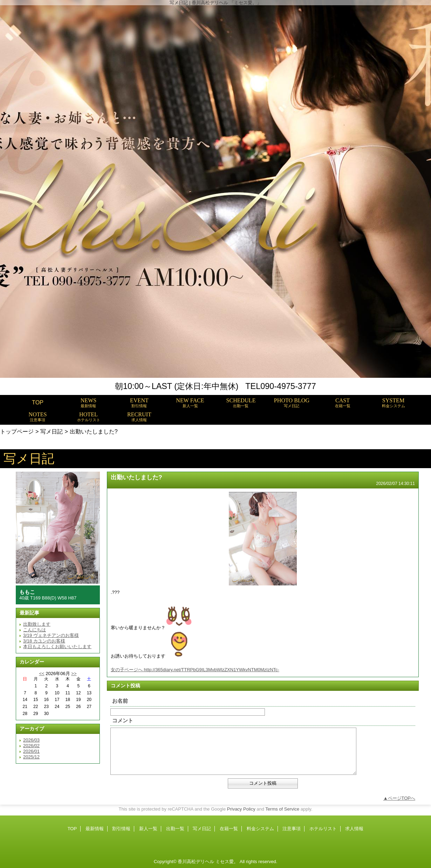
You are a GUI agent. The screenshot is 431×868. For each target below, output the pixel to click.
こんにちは (35, 630)
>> (74, 673)
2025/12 (31, 757)
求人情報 (354, 829)
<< (42, 673)
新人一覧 (148, 829)
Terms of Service (282, 809)
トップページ (17, 431)
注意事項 (292, 829)
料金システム (260, 829)
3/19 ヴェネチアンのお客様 (51, 635)
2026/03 (31, 740)
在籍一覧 (229, 829)
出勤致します (37, 624)
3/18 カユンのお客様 (44, 641)
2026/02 (31, 746)
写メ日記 (52, 431)
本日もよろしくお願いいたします (57, 647)
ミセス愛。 (227, 862)
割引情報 (121, 829)
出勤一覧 (175, 829)
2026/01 (31, 751)
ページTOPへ (402, 798)
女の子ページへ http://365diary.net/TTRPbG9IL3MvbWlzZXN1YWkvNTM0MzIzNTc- (195, 670)
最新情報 (95, 829)
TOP (38, 402)
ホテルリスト (323, 829)
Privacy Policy (241, 809)
